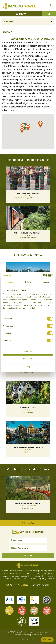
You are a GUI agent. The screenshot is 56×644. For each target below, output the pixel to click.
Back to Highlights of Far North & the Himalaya (32, 39)
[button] (28, 127)
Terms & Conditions (22, 635)
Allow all (28, 351)
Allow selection (28, 359)
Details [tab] (28, 282)
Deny (28, 367)
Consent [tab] (10, 282)
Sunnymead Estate (28, 408)
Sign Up (28, 555)
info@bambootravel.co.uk (38, 585)
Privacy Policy (36, 635)
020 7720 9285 (15, 585)
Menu (23, 14)
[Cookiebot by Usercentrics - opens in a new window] (43, 275)
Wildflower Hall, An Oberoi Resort (28, 448)
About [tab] (46, 282)
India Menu (9, 22)
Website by (28, 639)
